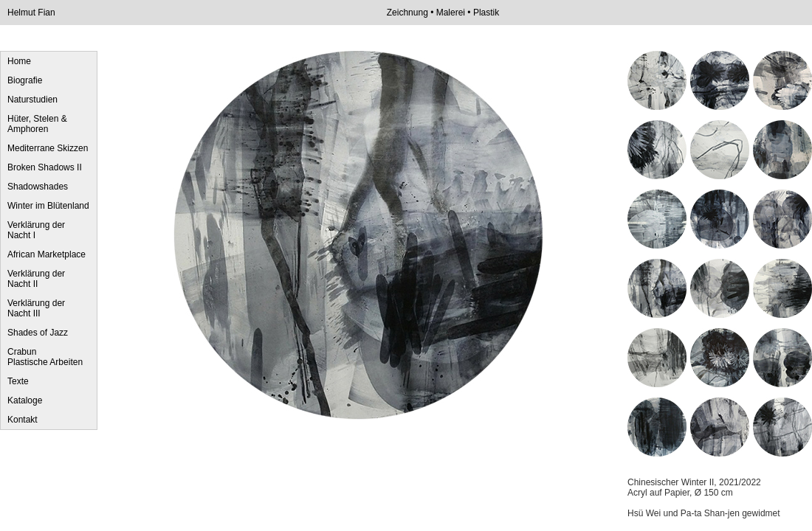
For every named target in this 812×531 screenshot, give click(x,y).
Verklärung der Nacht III (36, 308)
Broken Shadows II (45, 167)
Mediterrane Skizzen (48, 148)
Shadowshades (38, 187)
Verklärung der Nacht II (36, 279)
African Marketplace (47, 254)
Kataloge (25, 400)
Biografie (25, 80)
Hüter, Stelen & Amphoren (37, 124)
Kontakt (23, 420)
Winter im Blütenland (48, 206)
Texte (18, 381)
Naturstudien (32, 100)
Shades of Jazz (38, 333)
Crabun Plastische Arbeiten (45, 357)
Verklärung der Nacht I (36, 230)
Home (19, 61)
